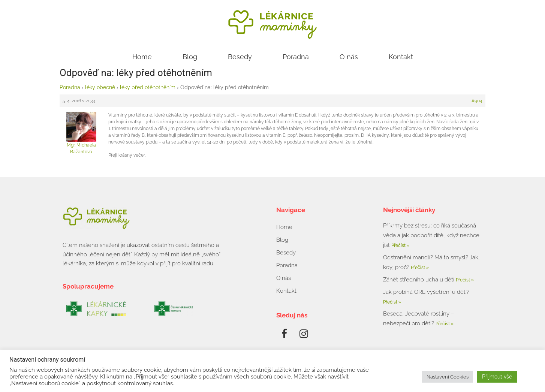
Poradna (296, 57)
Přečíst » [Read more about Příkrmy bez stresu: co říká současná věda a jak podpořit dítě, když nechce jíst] (400, 245)
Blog (190, 57)
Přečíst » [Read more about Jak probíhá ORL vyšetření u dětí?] (392, 302)
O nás (349, 57)
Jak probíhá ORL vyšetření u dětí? (426, 292)
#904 (477, 101)
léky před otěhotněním (148, 87)
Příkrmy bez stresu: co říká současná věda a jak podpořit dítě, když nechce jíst (431, 235)
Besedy (240, 57)
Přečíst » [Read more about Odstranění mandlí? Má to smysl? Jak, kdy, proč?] (420, 268)
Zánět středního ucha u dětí (419, 280)
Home (142, 57)
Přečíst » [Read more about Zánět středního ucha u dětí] (465, 280)
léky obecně (100, 87)
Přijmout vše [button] (497, 377)
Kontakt (401, 57)
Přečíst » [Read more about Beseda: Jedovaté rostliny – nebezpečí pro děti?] (445, 324)
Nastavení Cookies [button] (448, 377)
